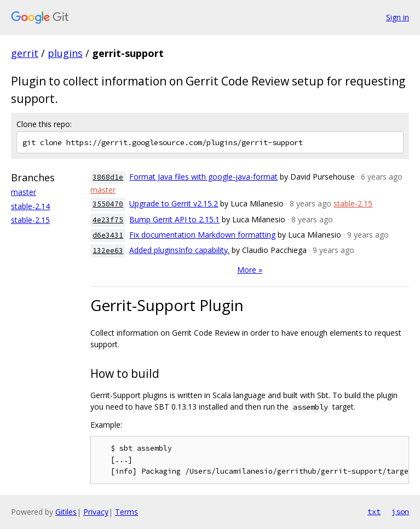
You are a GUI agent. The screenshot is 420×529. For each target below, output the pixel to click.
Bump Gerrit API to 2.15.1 (174, 219)
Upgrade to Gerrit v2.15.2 (174, 203)
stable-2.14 (30, 206)
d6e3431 (108, 235)
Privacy (96, 512)
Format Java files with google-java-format (203, 177)
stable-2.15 (30, 220)
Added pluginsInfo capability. (179, 250)
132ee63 (108, 251)
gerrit (25, 53)
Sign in (398, 17)
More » (250, 270)
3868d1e (108, 177)
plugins (65, 53)
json (400, 511)
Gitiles (66, 512)
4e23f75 (108, 220)
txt (374, 511)
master (24, 192)
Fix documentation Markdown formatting (202, 235)
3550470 (108, 204)
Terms (126, 512)
